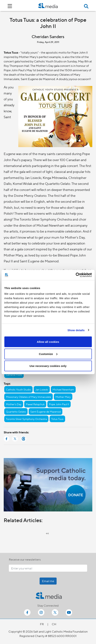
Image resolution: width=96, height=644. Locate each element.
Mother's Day (14, 404)
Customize (48, 354)
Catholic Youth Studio (18, 389)
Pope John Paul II (59, 404)
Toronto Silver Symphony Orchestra (26, 419)
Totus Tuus (57, 419)
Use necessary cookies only (48, 366)
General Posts (14, 375)
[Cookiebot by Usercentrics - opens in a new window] (76, 275)
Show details (76, 330)
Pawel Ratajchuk (35, 404)
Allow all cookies (48, 342)
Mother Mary (63, 397)
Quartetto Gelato (16, 411)
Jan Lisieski (42, 389)
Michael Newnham (63, 389)
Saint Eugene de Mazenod (46, 411)
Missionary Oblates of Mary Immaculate (28, 397)
